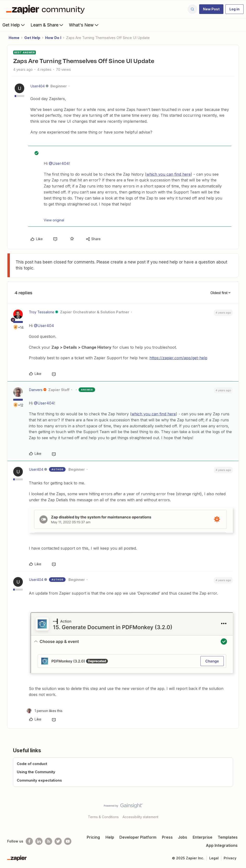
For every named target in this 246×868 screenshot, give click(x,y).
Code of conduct (32, 764)
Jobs (183, 837)
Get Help (14, 25)
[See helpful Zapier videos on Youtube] (68, 841)
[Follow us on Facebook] (29, 841)
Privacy (230, 858)
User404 (37, 86)
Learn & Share (47, 25)
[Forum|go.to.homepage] (47, 9)
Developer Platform (138, 837)
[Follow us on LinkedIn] (39, 841)
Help (110, 837)
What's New (84, 25)
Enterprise (203, 837)
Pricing (93, 837)
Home (14, 38)
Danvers (36, 390)
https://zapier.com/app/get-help (178, 358)
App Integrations (222, 845)
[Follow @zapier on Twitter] (58, 841)
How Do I (53, 38)
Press (167, 837)
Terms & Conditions (103, 817)
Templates (228, 837)
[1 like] (45, 711)
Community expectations (39, 780)
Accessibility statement (140, 817)
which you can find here (169, 174)
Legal (214, 858)
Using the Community (36, 772)
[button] (211, 9)
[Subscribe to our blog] (49, 841)
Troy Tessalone (42, 312)
